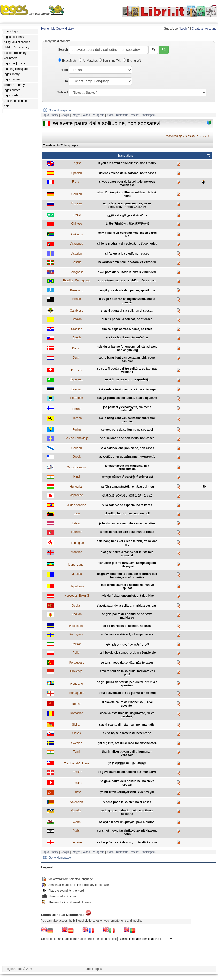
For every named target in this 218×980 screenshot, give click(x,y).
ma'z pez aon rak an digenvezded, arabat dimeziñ (127, 301)
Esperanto (77, 379)
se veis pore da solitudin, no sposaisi (127, 430)
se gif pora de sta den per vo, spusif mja (127, 290)
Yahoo (86, 115)
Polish (77, 653)
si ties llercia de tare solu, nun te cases (127, 532)
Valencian (77, 802)
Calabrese (77, 311)
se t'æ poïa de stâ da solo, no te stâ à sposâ (127, 842)
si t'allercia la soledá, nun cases (127, 254)
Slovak (77, 733)
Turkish (77, 792)
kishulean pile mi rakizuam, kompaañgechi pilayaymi (127, 565)
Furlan (77, 430)
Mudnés (77, 574)
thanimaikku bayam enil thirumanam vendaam (127, 753)
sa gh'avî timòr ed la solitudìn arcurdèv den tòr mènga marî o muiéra (127, 576)
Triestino (77, 783)
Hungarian (77, 487)
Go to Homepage (60, 110)
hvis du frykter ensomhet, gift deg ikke (127, 596)
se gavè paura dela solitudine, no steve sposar (127, 783)
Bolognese (77, 272)
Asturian (77, 254)
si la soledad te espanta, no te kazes (127, 505)
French (77, 182)
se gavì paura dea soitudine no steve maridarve (127, 616)
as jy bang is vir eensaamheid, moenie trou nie (127, 234)
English (77, 163)
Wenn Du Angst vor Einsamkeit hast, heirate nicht (127, 194)
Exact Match (69, 61)
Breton (77, 299)
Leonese (77, 532)
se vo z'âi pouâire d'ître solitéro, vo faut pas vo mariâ (127, 370)
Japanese (77, 495)
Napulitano (77, 586)
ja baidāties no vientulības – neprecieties (127, 523)
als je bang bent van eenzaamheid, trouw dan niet (127, 359)
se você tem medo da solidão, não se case (127, 281)
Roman (77, 704)
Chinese (77, 224)
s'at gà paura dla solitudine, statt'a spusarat (127, 398)
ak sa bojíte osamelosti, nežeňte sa (127, 733)
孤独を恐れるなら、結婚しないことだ (127, 495)
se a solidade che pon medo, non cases (127, 438)
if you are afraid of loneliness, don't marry (127, 163)
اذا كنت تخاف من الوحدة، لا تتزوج (127, 215)
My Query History (63, 29)
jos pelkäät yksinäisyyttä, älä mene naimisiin (127, 409)
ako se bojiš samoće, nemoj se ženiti (127, 329)
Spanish (77, 173)
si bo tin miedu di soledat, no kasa (127, 626)
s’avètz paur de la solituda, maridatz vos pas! (127, 673)
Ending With (133, 61)
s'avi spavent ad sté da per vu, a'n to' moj (127, 693)
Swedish (77, 743)
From (64, 70)
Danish (77, 348)
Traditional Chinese (77, 763)
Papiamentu (77, 626)
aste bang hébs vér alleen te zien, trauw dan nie (127, 543)
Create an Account (204, 29)
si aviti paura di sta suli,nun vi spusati (127, 311)
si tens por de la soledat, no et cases (127, 319)
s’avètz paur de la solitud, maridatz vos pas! (127, 606)
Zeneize (77, 842)
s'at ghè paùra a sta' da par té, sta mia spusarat (127, 554)
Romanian (77, 713)
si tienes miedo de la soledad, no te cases (127, 173)
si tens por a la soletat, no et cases (127, 802)
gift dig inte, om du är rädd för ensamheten (127, 743)
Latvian (77, 523)
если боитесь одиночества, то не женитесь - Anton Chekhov (127, 205)
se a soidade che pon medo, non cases (127, 448)
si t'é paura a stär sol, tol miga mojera (127, 634)
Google (65, 115)
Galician (77, 448)
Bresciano (77, 290)
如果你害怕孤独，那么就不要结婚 (127, 224)
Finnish (77, 409)
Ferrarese (77, 398)
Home (45, 29)
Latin (77, 514)
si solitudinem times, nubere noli (127, 514)
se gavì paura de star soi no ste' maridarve (127, 772)
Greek (77, 457)
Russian (77, 203)
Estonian (77, 389)
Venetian (77, 811)
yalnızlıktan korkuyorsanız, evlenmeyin (127, 792)
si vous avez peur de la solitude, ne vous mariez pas (127, 183)
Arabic (77, 215)
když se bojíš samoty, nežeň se (127, 337)
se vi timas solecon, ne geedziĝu (127, 379)
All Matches (89, 61)
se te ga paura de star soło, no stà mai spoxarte (127, 812)
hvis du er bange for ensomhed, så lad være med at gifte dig (127, 348)
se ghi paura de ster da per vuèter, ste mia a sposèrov (127, 684)
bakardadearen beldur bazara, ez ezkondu (127, 262)
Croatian (77, 329)
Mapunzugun (77, 565)
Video (110, 115)
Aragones (77, 244)
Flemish (77, 418)
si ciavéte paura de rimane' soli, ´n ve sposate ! (127, 704)
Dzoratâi (77, 370)
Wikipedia (98, 115)
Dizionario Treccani (128, 115)
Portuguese (77, 663)
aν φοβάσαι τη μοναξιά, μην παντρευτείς (127, 457)
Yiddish (77, 831)
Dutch (77, 358)
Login (184, 29)
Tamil (77, 752)
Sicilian (77, 725)
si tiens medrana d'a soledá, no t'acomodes (127, 244)
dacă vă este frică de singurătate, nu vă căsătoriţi (127, 715)
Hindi (77, 477)
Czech (77, 337)
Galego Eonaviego (77, 438)
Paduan (77, 614)
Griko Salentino (77, 467)
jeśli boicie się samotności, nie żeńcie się (127, 653)
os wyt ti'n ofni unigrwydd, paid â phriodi (127, 822)
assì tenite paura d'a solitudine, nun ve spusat (127, 586)
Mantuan (77, 552)
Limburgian (77, 543)
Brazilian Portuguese (77, 281)
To (66, 81)
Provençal (77, 671)
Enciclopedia (149, 115)
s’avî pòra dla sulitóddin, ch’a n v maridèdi (127, 272)
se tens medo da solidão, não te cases (127, 663)
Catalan (77, 319)
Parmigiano (77, 634)
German (77, 194)
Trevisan (77, 772)
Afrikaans (77, 234)
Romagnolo (77, 693)
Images (76, 115)
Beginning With (111, 61)
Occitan (77, 606)
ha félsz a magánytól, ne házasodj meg (127, 487)
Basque (77, 262)
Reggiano (77, 684)
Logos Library (50, 115)
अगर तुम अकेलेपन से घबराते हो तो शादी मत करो (127, 477)
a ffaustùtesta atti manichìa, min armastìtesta (127, 467)
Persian (77, 644)
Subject (63, 92)
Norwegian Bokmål (77, 596)
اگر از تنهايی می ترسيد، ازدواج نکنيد (127, 644)
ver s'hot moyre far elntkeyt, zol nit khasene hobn (127, 832)
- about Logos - (94, 969)
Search (63, 50)
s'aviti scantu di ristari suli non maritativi (127, 725)
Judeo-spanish (77, 505)
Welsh (77, 822)
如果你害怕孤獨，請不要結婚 (127, 763)
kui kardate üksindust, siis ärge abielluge (127, 389)
